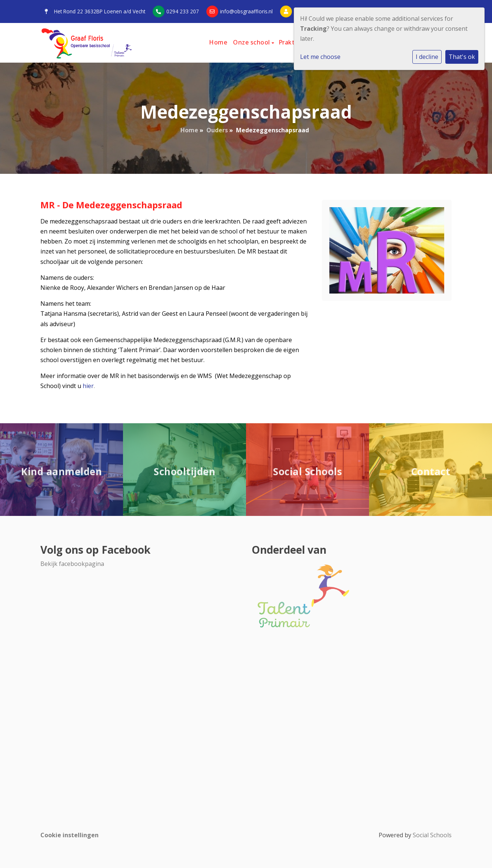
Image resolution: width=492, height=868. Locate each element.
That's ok (462, 57)
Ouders (217, 130)
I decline (427, 57)
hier (88, 386)
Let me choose (320, 57)
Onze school (252, 42)
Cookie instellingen (69, 835)
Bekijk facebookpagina (72, 564)
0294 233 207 (183, 11)
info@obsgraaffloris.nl (246, 11)
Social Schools (432, 835)
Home (218, 42)
